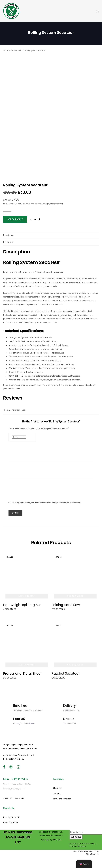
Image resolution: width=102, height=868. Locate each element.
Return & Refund (10, 822)
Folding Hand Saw (66, 605)
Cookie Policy (20, 798)
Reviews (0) (8, 242)
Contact (57, 793)
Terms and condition (62, 799)
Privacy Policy (8, 798)
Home (6, 50)
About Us (57, 788)
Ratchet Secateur (66, 674)
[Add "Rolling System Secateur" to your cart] (15, 219)
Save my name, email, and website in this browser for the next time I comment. (46, 503)
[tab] (51, 235)
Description (8, 235)
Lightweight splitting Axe (22, 605)
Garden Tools (16, 50)
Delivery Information (12, 817)
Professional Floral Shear (22, 674)
